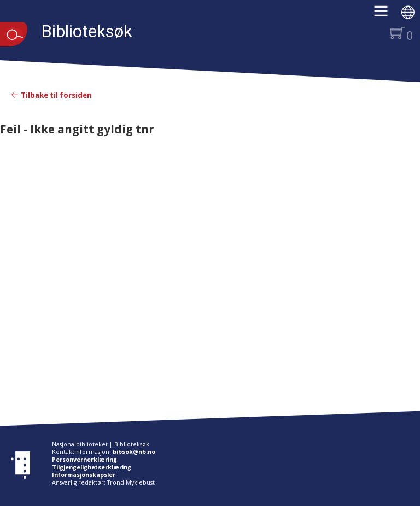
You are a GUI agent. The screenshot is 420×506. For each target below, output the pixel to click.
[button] (386, 15)
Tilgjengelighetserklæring (92, 467)
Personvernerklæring (84, 460)
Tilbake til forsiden (51, 95)
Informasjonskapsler (84, 475)
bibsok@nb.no (134, 452)
